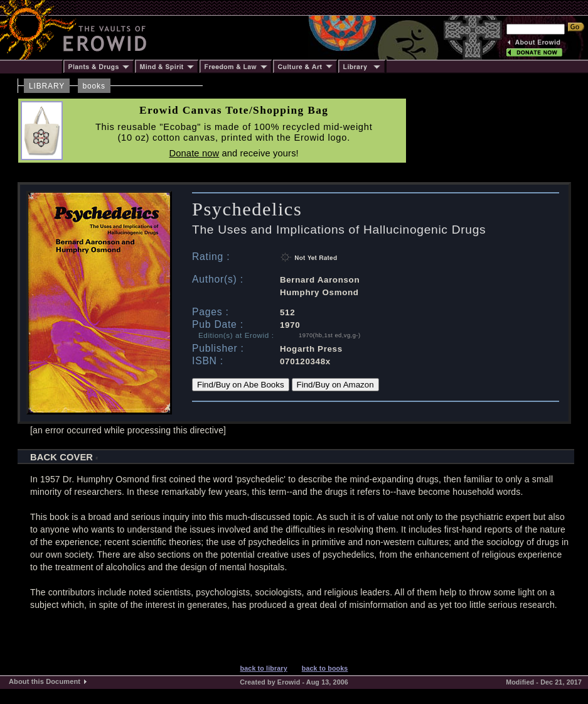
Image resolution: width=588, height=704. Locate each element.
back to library (264, 668)
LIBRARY (47, 86)
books (94, 86)
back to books (325, 668)
